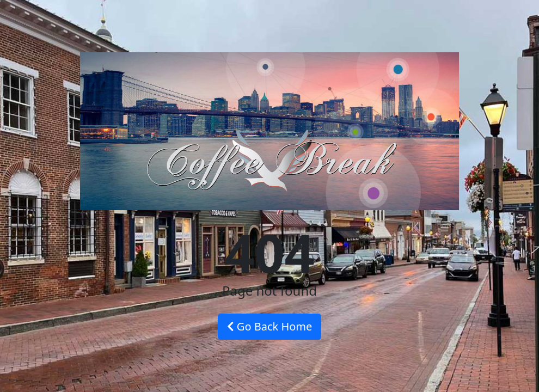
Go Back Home (270, 326)
